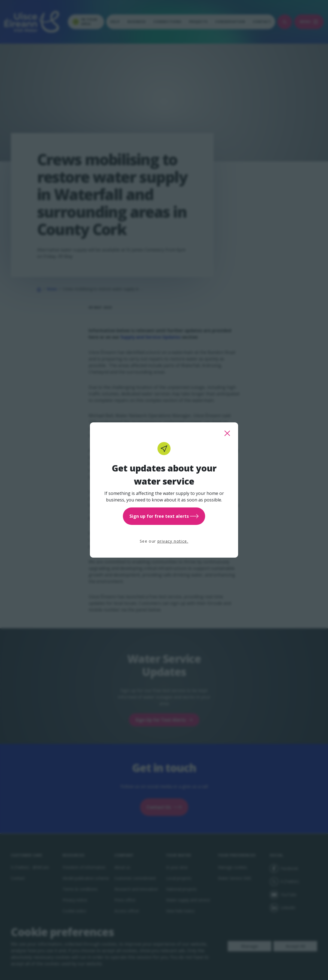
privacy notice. (173, 541)
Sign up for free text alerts (164, 516)
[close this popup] (227, 433)
